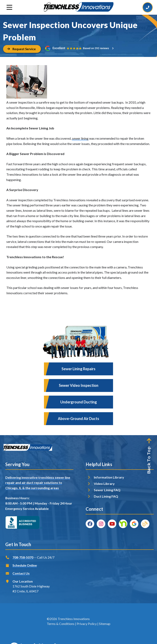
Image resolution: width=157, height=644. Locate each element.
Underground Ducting (79, 402)
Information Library (109, 477)
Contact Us (21, 573)
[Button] (22, 49)
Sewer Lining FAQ (107, 490)
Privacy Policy (87, 624)
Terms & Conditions (61, 624)
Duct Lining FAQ (106, 496)
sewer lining (80, 138)
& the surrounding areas (41, 488)
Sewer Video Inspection (79, 385)
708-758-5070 (23, 557)
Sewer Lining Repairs (78, 369)
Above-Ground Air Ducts (78, 419)
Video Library (104, 484)
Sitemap (105, 624)
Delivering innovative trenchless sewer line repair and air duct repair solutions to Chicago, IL (38, 483)
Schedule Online (25, 565)
